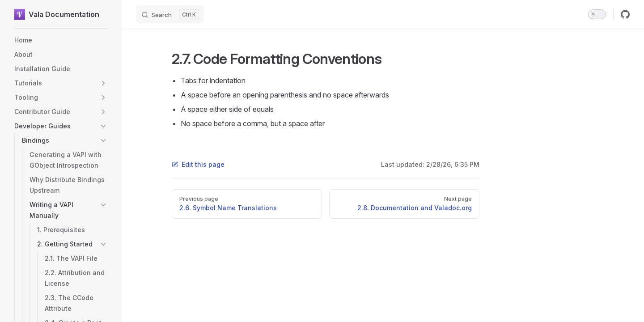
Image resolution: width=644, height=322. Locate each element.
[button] (103, 83)
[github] (625, 14)
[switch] (597, 14)
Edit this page (198, 164)
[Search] (170, 14)
